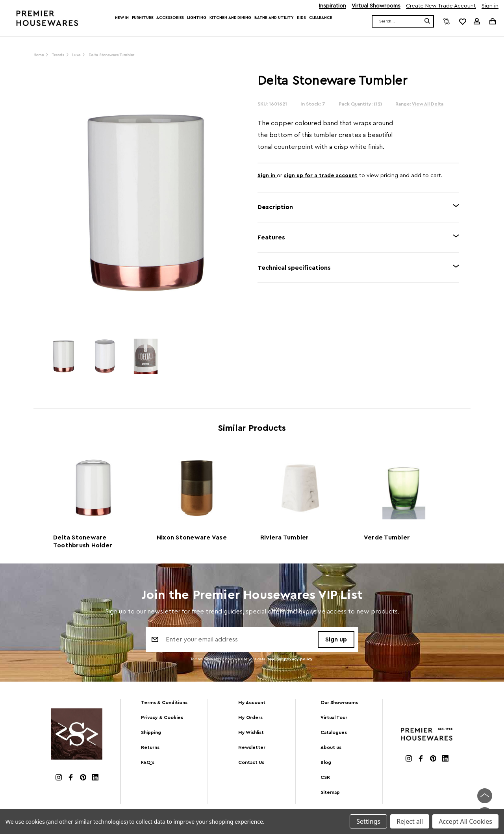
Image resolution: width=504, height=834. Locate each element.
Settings (368, 821)
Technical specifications (294, 268)
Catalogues (334, 732)
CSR (325, 777)
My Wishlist (251, 732)
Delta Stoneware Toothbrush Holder (83, 541)
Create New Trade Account (441, 6)
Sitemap (330, 792)
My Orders (250, 717)
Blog (326, 762)
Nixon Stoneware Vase (192, 537)
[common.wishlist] (462, 21)
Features (271, 237)
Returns (150, 747)
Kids (301, 18)
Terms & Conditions (164, 702)
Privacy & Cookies (162, 717)
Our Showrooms (339, 702)
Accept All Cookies (465, 821)
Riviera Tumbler (285, 537)
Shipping (151, 732)
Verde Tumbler (387, 537)
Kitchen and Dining (230, 18)
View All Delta (428, 104)
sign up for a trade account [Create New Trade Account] (321, 176)
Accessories (170, 18)
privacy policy (298, 659)
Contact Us (251, 762)
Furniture (143, 18)
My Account (252, 702)
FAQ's (148, 762)
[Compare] (447, 21)
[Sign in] (477, 21)
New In (122, 18)
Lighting (196, 18)
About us (331, 747)
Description (275, 207)
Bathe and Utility (274, 18)
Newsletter (252, 747)
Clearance (321, 18)
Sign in (490, 6)
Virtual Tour (334, 717)
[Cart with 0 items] (492, 21)
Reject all (410, 821)
